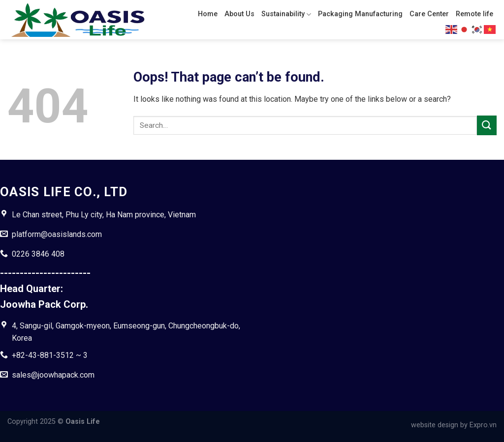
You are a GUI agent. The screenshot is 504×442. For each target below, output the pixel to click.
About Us (239, 14)
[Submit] (487, 125)
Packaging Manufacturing (360, 14)
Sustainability (286, 15)
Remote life (474, 14)
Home (208, 14)
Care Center (429, 14)
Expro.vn (483, 425)
